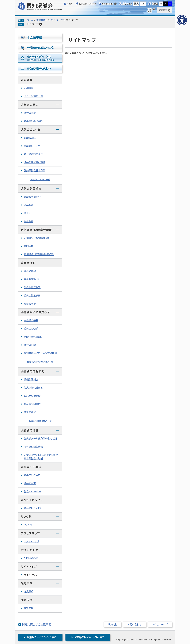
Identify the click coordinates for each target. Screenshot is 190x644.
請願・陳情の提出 (33, 337)
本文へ (70, 4)
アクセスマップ (31, 533)
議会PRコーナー (33, 492)
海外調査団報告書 (33, 447)
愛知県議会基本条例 (35, 170)
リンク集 (26, 517)
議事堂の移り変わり (34, 121)
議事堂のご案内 (31, 467)
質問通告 (29, 246)
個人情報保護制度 (33, 388)
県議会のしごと (32, 146)
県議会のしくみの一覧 (40, 180)
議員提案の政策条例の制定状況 (41, 439)
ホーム (30, 20)
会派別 (27, 213)
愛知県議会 (42, 20)
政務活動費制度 (32, 396)
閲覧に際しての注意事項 (37, 625)
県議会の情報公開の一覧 (40, 421)
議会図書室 (30, 483)
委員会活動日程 (32, 279)
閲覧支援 (27, 600)
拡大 (136, 4)
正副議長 (27, 80)
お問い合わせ (30, 550)
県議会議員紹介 (31, 189)
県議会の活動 (30, 430)
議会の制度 (30, 113)
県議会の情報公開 (33, 371)
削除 (41, 24)
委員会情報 (28, 263)
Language (108, 4)
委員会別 (29, 221)
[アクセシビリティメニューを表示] (182, 20)
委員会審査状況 (32, 287)
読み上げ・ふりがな (88, 4)
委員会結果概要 (32, 296)
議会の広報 (30, 345)
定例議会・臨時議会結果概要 (39, 254)
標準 (143, 4)
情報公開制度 (31, 379)
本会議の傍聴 (31, 320)
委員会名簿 (30, 304)
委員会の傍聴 (31, 329)
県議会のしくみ (31, 130)
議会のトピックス (32, 500)
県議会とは (30, 138)
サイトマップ (57, 20)
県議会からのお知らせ (35, 312)
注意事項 (27, 583)
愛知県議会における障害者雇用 (40, 353)
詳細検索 (163, 10)
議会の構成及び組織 (35, 162)
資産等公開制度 (32, 404)
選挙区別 (29, 205)
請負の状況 (30, 412)
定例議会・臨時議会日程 (36, 238)
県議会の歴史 (30, 105)
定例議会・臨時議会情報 (36, 230)
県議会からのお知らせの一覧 (40, 362)
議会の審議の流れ (33, 154)
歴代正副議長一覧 (33, 96)
